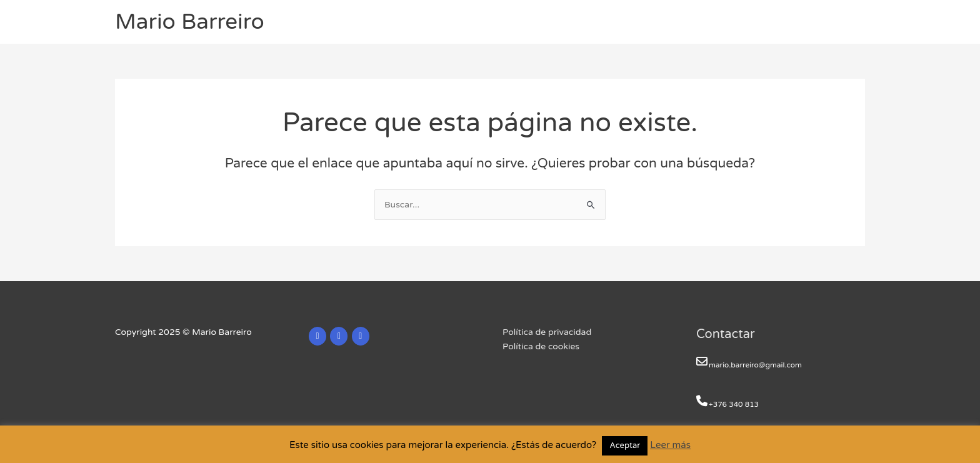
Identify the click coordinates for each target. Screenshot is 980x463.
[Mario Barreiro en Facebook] (361, 336)
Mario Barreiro (190, 22)
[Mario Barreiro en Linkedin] (317, 336)
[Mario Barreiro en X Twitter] (339, 336)
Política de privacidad (547, 332)
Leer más (670, 445)
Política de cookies (541, 346)
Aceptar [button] (625, 446)
